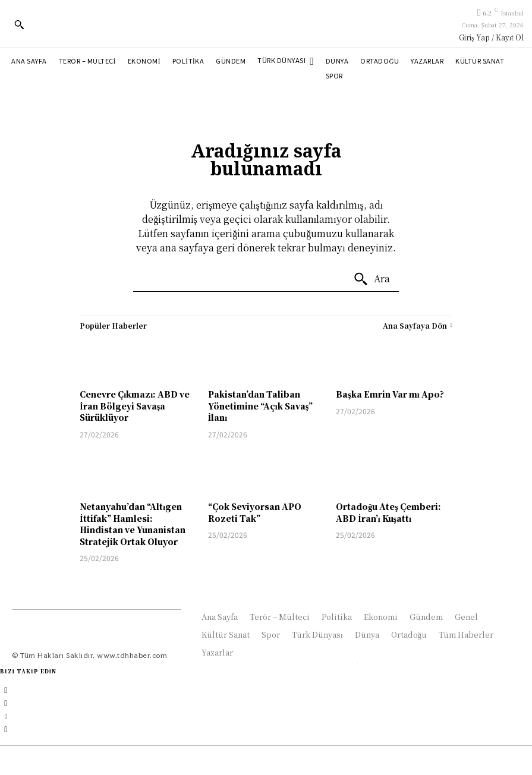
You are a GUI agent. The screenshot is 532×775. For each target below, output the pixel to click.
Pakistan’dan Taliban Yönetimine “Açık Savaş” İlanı (260, 406)
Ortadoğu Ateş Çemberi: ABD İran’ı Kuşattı (388, 512)
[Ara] (372, 279)
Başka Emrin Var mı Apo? (390, 394)
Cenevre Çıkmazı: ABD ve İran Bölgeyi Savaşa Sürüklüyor (135, 406)
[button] (19, 24)
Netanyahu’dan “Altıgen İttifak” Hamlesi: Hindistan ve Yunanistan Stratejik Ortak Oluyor (133, 524)
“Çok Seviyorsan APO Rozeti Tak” (255, 512)
